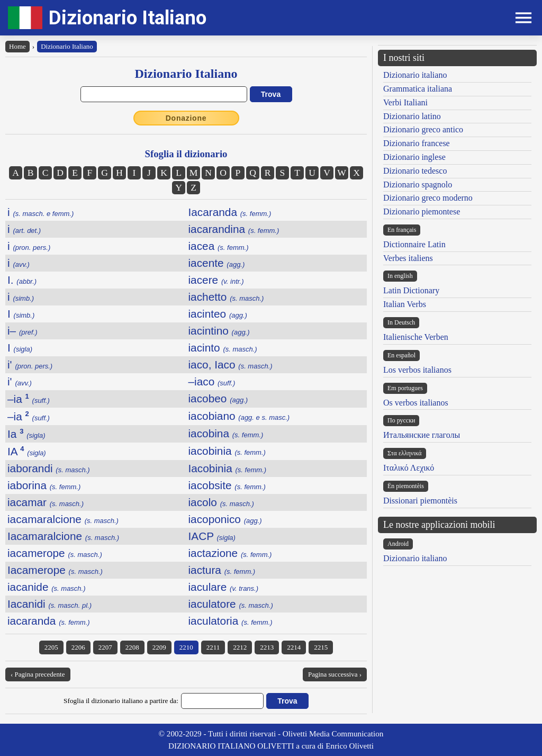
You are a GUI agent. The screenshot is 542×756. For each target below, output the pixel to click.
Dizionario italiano (415, 75)
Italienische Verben (416, 337)
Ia (26, 434)
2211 (213, 647)
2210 (186, 647)
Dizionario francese (417, 143)
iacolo (221, 502)
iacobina (226, 433)
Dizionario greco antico (423, 129)
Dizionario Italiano (128, 18)
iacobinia (227, 451)
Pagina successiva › (335, 674)
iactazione (230, 553)
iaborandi (49, 468)
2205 (51, 647)
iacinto (223, 348)
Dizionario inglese (414, 157)
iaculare (224, 587)
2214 (294, 647)
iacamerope (55, 553)
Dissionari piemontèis (420, 501)
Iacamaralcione (63, 536)
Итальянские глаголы (422, 435)
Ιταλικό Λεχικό (409, 468)
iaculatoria (231, 621)
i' (30, 364)
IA (27, 451)
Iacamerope (55, 570)
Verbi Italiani (405, 102)
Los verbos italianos (417, 370)
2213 (267, 647)
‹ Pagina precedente (38, 674)
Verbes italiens (408, 258)
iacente (217, 263)
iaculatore (231, 604)
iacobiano (239, 416)
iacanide (47, 587)
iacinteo (218, 314)
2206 (78, 647)
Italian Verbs (405, 304)
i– (22, 331)
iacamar (46, 502)
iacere (216, 280)
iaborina (44, 485)
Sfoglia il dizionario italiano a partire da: (121, 701)
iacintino (219, 331)
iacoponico (225, 519)
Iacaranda (230, 212)
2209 (159, 647)
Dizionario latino (412, 116)
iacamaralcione (63, 519)
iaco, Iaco (231, 364)
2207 (105, 647)
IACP (212, 536)
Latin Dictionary (411, 290)
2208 (132, 647)
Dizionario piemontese (422, 211)
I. (22, 280)
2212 (240, 647)
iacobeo (218, 398)
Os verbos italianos (416, 403)
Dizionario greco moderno (428, 198)
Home (17, 46)
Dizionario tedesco (415, 171)
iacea (219, 246)
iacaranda (49, 621)
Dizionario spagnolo (418, 184)
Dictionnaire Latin (414, 244)
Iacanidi (49, 604)
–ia (29, 399)
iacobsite (227, 485)
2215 (321, 647)
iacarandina (234, 229)
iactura (222, 570)
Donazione (186, 118)
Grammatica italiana (418, 89)
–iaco (212, 381)
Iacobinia (228, 468)
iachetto (226, 297)
